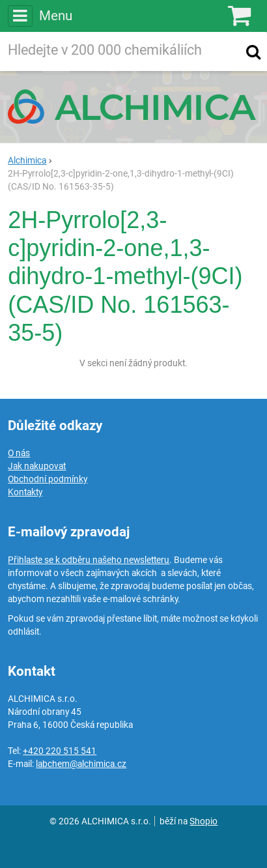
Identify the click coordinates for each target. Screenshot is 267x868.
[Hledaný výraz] (120, 51)
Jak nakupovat (37, 466)
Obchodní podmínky (48, 479)
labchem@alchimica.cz (81, 764)
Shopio (204, 821)
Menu (40, 16)
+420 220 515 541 (60, 751)
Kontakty (25, 492)
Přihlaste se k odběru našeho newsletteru (89, 560)
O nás (19, 453)
